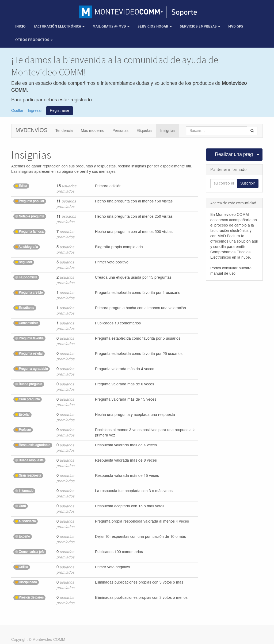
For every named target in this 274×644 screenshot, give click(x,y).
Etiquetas (144, 131)
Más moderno (93, 131)
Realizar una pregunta (234, 155)
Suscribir (248, 183)
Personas (120, 131)
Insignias (168, 131)
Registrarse (60, 111)
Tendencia (64, 131)
